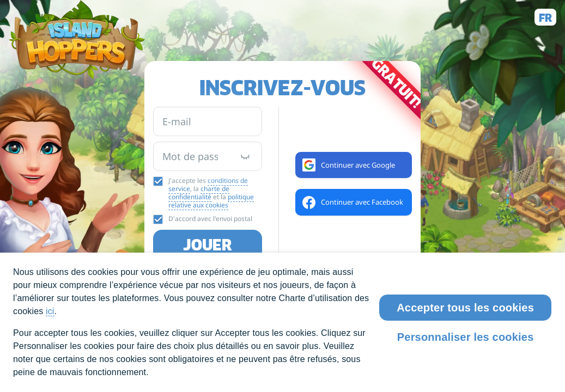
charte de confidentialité (199, 193)
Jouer (208, 245)
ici (50, 311)
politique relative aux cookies (211, 201)
